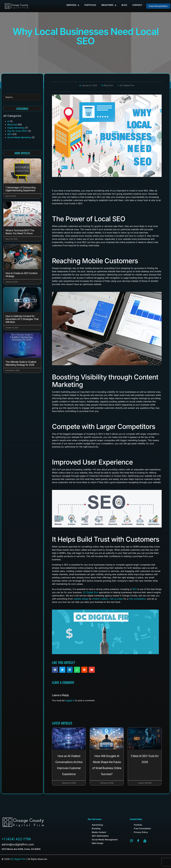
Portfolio (138, 825)
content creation (100, 599)
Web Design (98, 843)
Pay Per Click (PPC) (17, 131)
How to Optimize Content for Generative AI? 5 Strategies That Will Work (22, 319)
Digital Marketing (16, 128)
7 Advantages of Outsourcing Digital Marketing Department (20, 189)
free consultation (137, 599)
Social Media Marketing (19, 137)
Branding (96, 828)
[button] (55, 670)
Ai (8, 121)
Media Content (99, 832)
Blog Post (12, 125)
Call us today (116, 599)
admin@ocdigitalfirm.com (18, 844)
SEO (9, 134)
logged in (70, 700)
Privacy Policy (141, 832)
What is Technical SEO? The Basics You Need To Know (20, 232)
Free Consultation (142, 828)
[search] (22, 97)
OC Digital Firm (91, 592)
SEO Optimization (100, 836)
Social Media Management (105, 840)
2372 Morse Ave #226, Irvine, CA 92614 (21, 849)
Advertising (97, 825)
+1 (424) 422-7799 (16, 839)
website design (81, 599)
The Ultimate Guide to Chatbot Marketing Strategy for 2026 (21, 363)
